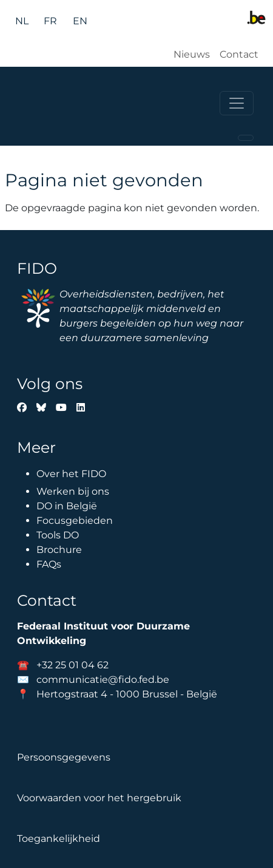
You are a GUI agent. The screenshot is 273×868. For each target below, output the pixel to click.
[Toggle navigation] (237, 103)
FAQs (49, 564)
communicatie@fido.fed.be (103, 680)
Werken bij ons (73, 491)
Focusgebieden (75, 520)
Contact (239, 54)
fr (50, 21)
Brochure (59, 550)
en (80, 21)
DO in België (67, 506)
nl (22, 21)
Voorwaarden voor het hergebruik (99, 798)
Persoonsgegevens (64, 757)
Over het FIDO (71, 474)
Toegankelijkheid (59, 839)
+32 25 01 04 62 (72, 665)
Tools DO (58, 535)
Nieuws (192, 54)
